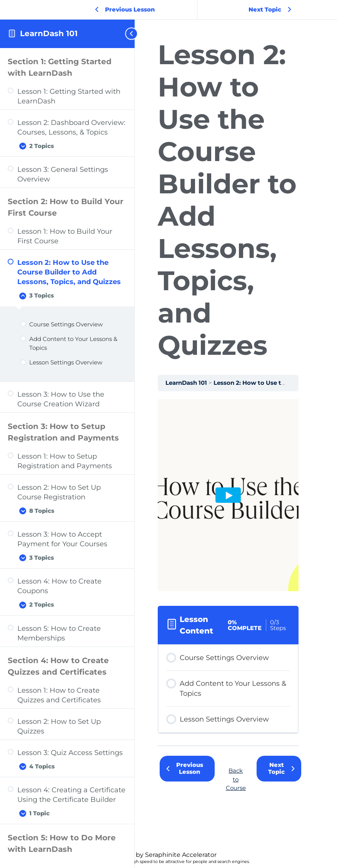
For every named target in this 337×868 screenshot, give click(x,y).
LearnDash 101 (49, 33)
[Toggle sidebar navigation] (128, 34)
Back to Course (236, 779)
